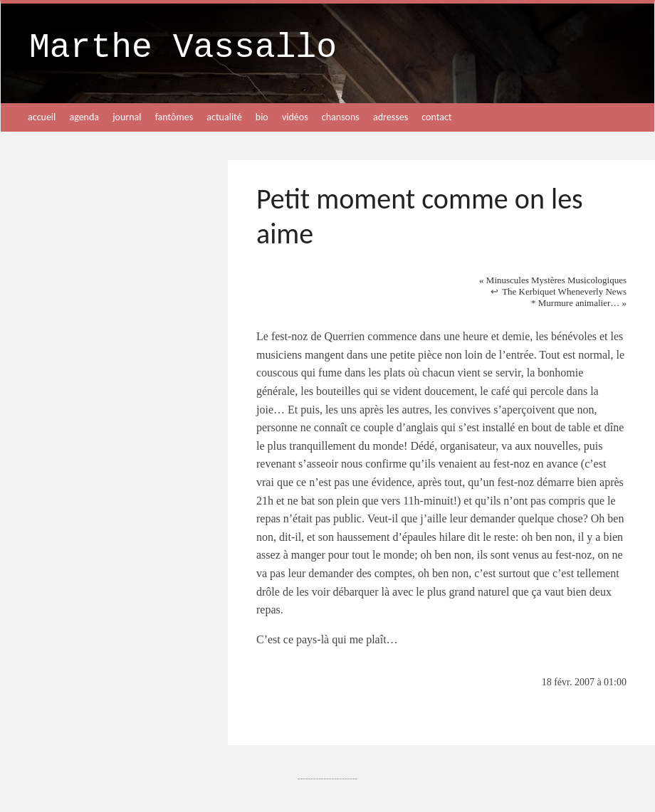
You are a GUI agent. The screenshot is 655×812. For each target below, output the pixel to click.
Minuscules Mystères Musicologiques (553, 280)
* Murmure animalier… (579, 303)
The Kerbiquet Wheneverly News (564, 291)
